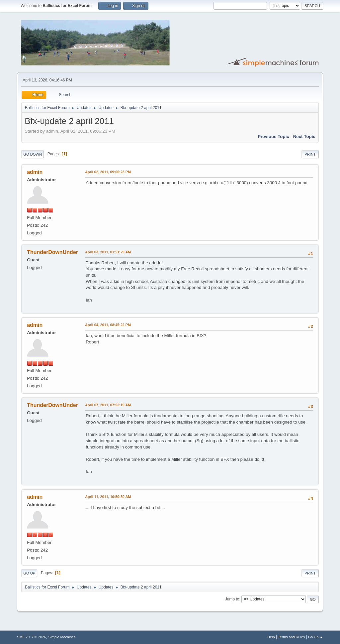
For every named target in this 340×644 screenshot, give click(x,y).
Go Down (33, 154)
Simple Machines (62, 637)
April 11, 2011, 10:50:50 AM (108, 497)
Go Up (29, 573)
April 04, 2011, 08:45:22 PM (108, 325)
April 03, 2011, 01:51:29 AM (108, 252)
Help (271, 637)
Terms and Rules (291, 637)
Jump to (232, 599)
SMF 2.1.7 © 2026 (32, 637)
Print (310, 154)
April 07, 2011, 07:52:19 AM (108, 405)
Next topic (304, 136)
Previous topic (273, 136)
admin (35, 172)
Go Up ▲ (316, 637)
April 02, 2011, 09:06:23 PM (108, 172)
